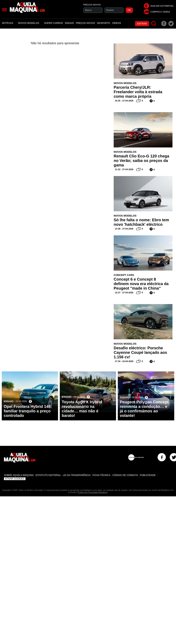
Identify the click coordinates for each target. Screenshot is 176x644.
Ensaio (69, 23)
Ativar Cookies (15, 479)
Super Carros (54, 23)
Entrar (142, 24)
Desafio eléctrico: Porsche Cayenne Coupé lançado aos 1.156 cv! (140, 352)
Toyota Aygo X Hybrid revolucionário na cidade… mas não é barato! (82, 409)
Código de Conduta (125, 475)
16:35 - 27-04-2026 (124, 101)
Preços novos (85, 23)
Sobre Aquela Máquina (19, 475)
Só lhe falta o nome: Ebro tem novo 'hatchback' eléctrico (141, 222)
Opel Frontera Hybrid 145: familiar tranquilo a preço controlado (28, 411)
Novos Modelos (30, 23)
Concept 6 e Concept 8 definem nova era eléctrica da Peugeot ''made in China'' (141, 284)
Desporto (104, 23)
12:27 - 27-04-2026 (124, 293)
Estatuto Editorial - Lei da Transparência (63, 475)
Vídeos (117, 23)
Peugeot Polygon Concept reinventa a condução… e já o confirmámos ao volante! (144, 409)
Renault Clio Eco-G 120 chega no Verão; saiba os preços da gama (141, 161)
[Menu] (4, 10)
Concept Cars (124, 275)
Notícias (9, 23)
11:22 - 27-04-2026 (124, 169)
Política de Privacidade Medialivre (93, 492)
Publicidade (148, 475)
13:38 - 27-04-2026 (124, 229)
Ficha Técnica (101, 475)
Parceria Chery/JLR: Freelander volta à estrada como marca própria (138, 92)
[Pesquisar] (154, 24)
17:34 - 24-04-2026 (124, 361)
